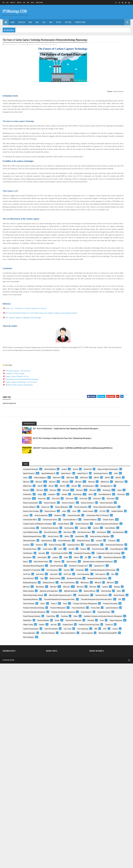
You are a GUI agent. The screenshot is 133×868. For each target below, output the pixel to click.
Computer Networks (108, 347)
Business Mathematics (109, 271)
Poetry (104, 700)
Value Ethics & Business (109, 830)
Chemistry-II (106, 309)
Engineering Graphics (108, 448)
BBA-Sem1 (105, 158)
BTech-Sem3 (106, 229)
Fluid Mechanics (107, 481)
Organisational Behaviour (109, 679)
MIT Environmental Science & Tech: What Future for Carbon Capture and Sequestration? (41, 347)
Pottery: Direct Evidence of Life (17, 411)
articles (31, 45)
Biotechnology (106, 217)
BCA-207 (116, 179)
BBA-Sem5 (105, 166)
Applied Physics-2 (107, 129)
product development (108, 729)
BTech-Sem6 (120, 234)
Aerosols (105, 108)
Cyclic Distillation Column (110, 376)
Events (120, 465)
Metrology (105, 637)
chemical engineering (49, 45)
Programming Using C (109, 746)
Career (104, 292)
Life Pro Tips (120, 574)
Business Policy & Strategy (110, 284)
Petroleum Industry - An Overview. (18, 405)
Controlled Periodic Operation (111, 364)
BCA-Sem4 (118, 196)
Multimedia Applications (109, 645)
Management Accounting (109, 595)
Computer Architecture (109, 334)
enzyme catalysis (107, 465)
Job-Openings (106, 561)
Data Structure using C (109, 389)
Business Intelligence (108, 263)
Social (117, 780)
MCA (7, 2)
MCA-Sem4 (119, 628)
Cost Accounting (107, 368)
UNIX (121, 817)
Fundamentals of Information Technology (114, 494)
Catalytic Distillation (120, 297)
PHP (103, 691)
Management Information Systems (112, 599)
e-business (105, 435)
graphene (120, 502)
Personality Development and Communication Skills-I (111, 683)
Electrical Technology (108, 444)
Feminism (117, 469)
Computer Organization (109, 351)
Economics (105, 439)
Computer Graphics (108, 339)
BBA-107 (118, 150)
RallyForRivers (106, 767)
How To (104, 511)
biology (119, 208)
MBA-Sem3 (119, 620)
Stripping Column (119, 792)
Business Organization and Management (114, 280)
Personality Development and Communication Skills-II (111, 687)
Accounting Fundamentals (110, 99)
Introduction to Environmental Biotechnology (22, 414)
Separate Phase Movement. (110, 775)
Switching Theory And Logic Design (112, 796)
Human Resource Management (111, 515)
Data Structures (107, 393)
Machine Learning (107, 591)
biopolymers (106, 213)
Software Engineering (108, 784)
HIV (124, 507)
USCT (104, 822)
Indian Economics (120, 528)
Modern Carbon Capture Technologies (19, 419)
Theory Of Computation (109, 809)
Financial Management (109, 477)
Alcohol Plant (117, 108)
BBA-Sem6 (118, 166)
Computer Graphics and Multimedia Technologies (112, 343)
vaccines (114, 822)
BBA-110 (105, 154)
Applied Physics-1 (107, 124)
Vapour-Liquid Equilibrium (110, 834)
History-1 (115, 507)
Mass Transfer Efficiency (109, 612)
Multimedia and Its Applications (111, 641)
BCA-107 (105, 179)
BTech (33, 2)
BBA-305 (115, 154)
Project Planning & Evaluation (111, 750)
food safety (121, 481)
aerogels (122, 103)
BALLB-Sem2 (119, 145)
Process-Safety (107, 725)
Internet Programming (109, 540)
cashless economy (118, 292)
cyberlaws (105, 372)
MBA (28, 2)
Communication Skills (108, 313)
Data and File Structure (109, 381)
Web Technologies (108, 847)
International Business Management (112, 536)
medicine (118, 633)
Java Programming (108, 557)
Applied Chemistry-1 (108, 116)
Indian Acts (105, 528)
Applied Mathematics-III (109, 120)
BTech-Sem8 (120, 238)
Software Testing (107, 788)
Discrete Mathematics (108, 427)
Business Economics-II (109, 255)
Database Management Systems (111, 402)
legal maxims (106, 574)
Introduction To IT (107, 549)
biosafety (118, 213)
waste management (108, 838)
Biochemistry (106, 204)
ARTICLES (19, 2)
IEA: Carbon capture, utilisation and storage (23, 352)
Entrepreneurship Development (111, 456)
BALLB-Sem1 (106, 145)
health (104, 507)
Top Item (68, 22)
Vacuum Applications (108, 826)
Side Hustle (105, 780)
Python (104, 759)
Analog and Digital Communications (112, 112)
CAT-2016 (105, 297)
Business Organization (109, 276)
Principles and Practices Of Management (114, 704)
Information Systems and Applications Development (113, 532)
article (104, 137)
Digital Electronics (107, 423)
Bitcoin (120, 217)
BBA (24, 2)
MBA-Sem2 (105, 620)
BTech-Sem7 (106, 238)
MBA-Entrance (106, 616)
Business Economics (108, 246)
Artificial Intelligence (108, 141)
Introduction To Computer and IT (112, 544)
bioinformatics (106, 208)
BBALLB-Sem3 (106, 175)
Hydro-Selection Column (109, 523)
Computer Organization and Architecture (114, 355)
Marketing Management (109, 603)
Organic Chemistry (108, 675)
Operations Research (108, 670)
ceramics (105, 301)
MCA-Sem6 (105, 633)
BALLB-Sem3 (106, 150)
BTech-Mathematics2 (108, 221)
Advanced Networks (108, 103)
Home (13, 22)
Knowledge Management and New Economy (115, 565)
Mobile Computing (119, 637)
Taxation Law (106, 801)
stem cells (105, 792)
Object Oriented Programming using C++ (114, 662)
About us (13, 2)
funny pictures (106, 498)
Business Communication (109, 242)
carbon (38, 45)
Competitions (39, 2)
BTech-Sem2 (120, 225)
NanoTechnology (107, 654)
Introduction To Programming (111, 553)
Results (122, 771)
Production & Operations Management (113, 733)
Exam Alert (105, 469)
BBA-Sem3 (105, 162)
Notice (120, 654)
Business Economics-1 (109, 250)
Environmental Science (109, 460)
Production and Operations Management (114, 738)
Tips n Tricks (106, 813)
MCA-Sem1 (120, 624)
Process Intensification (109, 721)
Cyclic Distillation (119, 372)
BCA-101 (119, 175)
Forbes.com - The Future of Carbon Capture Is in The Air (26, 343)
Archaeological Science (109, 133)
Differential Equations (108, 418)
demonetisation (107, 410)
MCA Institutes (106, 624)
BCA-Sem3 (105, 196)
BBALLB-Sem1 (106, 171)
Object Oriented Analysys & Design (112, 658)
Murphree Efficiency (108, 649)
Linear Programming (108, 578)
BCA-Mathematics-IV (108, 187)
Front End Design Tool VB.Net (111, 486)
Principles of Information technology (113, 712)
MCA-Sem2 (105, 628)
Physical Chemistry (117, 691)
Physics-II (116, 696)
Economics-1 (118, 439)
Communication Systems (109, 326)
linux (119, 582)
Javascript (122, 557)
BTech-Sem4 (120, 229)
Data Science (106, 385)
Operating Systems (108, 666)
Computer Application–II (109, 330)
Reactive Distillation (108, 771)
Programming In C (107, 742)
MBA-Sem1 (120, 616)
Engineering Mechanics (109, 452)
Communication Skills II (109, 322)
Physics (104, 696)
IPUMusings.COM (15, 12)
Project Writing (106, 754)
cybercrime (121, 368)
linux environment (107, 586)
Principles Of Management (110, 717)
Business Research (108, 288)
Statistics (121, 788)
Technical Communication (110, 805)
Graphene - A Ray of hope (15, 408)
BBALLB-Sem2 (121, 171)
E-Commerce (118, 435)
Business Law (106, 267)
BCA (4, 2)
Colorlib (12, 865)
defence (121, 406)
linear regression (107, 582)
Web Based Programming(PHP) (111, 843)
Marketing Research (108, 607)
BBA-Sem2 (118, 158)
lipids (121, 586)
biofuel (119, 204)
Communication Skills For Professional (113, 318)
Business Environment (108, 259)
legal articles (119, 570)
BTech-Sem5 (106, 234)
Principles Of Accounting (109, 708)
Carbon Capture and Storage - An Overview (21, 416)
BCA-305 (105, 183)
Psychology (120, 754)
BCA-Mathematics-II (119, 183)
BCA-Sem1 (105, 192)
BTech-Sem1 (106, 225)
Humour (104, 519)
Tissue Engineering (108, 817)
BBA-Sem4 (118, 162)
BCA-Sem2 (119, 192)
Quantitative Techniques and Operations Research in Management (114, 763)
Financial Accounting (108, 473)
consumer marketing (108, 360)
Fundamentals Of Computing (110, 490)
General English (107, 502)
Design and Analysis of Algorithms (112, 414)
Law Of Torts (106, 570)
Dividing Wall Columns (109, 431)
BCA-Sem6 (118, 200)
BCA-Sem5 (105, 200)
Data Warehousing (107, 397)
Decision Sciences (108, 406)
